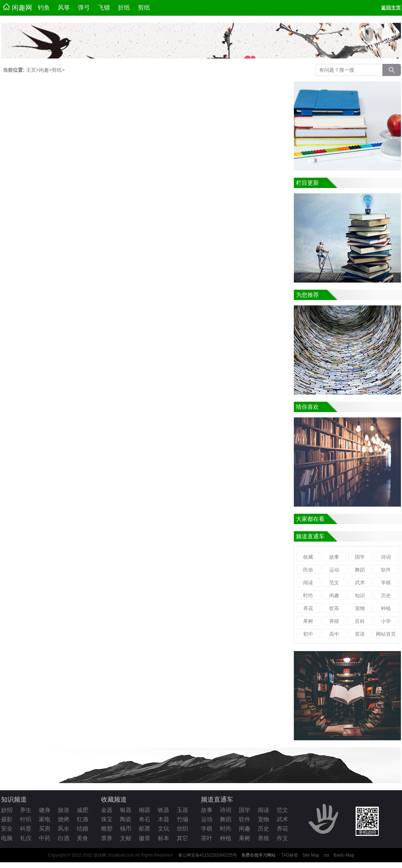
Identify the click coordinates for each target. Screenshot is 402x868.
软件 (386, 570)
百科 (360, 621)
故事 (334, 557)
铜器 (145, 810)
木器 (164, 819)
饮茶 (334, 608)
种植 (386, 608)
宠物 (360, 608)
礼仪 (26, 838)
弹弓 (84, 8)
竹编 (182, 819)
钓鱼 (44, 8)
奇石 (145, 819)
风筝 (64, 8)
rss (326, 855)
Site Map (311, 855)
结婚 (82, 829)
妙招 (7, 810)
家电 (45, 819)
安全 (7, 829)
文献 (126, 838)
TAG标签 (290, 855)
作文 (282, 838)
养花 (308, 608)
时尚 (308, 595)
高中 (334, 634)
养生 (26, 810)
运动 (334, 570)
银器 (126, 810)
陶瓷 (126, 819)
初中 (308, 634)
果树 (308, 621)
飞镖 (104, 8)
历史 (386, 595)
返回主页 (391, 8)
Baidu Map (344, 855)
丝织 (182, 829)
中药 (45, 838)
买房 (45, 829)
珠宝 (107, 819)
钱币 (126, 829)
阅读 (308, 583)
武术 (360, 583)
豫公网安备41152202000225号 (208, 855)
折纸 (124, 8)
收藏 (308, 557)
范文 (334, 583)
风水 (64, 829)
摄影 (7, 819)
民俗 (308, 570)
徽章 (145, 838)
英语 (360, 634)
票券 (107, 838)
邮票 (145, 829)
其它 (182, 838)
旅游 (64, 810)
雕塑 (107, 829)
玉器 (182, 810)
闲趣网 (17, 7)
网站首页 (386, 634)
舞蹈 (360, 570)
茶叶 (207, 838)
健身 (45, 810)
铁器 (164, 810)
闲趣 (44, 70)
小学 (386, 621)
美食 (82, 838)
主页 (31, 70)
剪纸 (144, 8)
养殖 (334, 621)
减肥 (82, 810)
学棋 (386, 583)
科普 (26, 829)
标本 (164, 838)
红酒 (82, 819)
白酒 (64, 838)
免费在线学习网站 (258, 855)
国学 (360, 557)
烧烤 (64, 819)
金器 (107, 810)
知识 (360, 595)
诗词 (386, 557)
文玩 (164, 829)
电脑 (7, 838)
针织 (26, 819)
